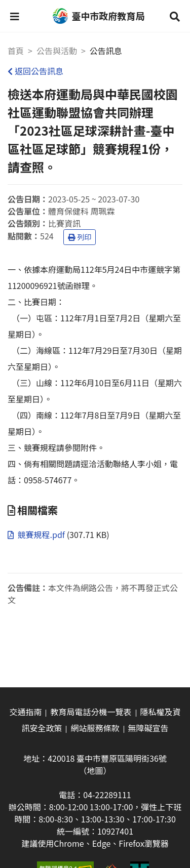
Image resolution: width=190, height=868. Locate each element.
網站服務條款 (95, 728)
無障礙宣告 (148, 728)
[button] (15, 16)
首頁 (16, 51)
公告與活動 (57, 51)
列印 (80, 237)
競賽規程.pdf (37, 534)
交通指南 (25, 712)
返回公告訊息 (35, 71)
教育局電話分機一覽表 (91, 712)
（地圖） (95, 770)
